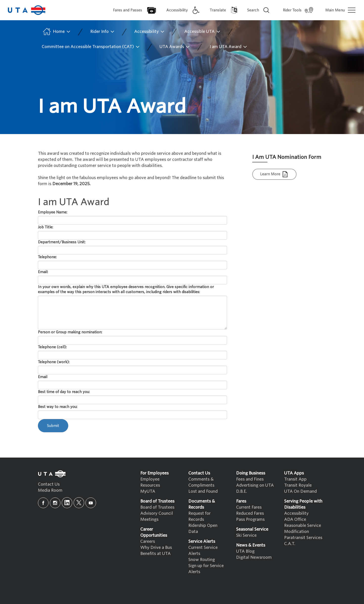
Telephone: (47, 257)
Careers (148, 541)
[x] (79, 503)
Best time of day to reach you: (64, 392)
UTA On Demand (300, 491)
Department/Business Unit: (62, 242)
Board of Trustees (157, 507)
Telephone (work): (54, 362)
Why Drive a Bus (156, 547)
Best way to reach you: (58, 407)
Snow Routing (202, 560)
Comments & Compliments (201, 482)
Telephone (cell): (52, 347)
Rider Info (103, 32)
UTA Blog (245, 551)
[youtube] (91, 503)
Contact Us (49, 484)
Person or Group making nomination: (70, 332)
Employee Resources (150, 482)
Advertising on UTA (255, 485)
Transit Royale (298, 485)
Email (43, 377)
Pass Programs (250, 519)
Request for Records (199, 516)
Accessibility (150, 32)
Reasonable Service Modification (303, 528)
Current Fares (249, 507)
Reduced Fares (250, 513)
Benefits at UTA (155, 554)
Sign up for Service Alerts (206, 569)
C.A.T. (290, 544)
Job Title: (45, 227)
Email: (43, 272)
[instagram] (55, 503)
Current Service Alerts (203, 551)
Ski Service (246, 535)
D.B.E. (242, 491)
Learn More (275, 174)
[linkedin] (67, 503)
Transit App (295, 479)
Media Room (50, 490)
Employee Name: (53, 212)
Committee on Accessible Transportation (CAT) (91, 47)
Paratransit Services (303, 538)
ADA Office (295, 519)
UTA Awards (175, 47)
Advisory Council (157, 513)
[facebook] (43, 503)
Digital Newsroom (254, 557)
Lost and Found (203, 491)
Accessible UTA (202, 32)
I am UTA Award (229, 47)
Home (56, 32)
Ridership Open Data (203, 528)
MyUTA (148, 491)
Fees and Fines (250, 479)
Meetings (149, 519)
